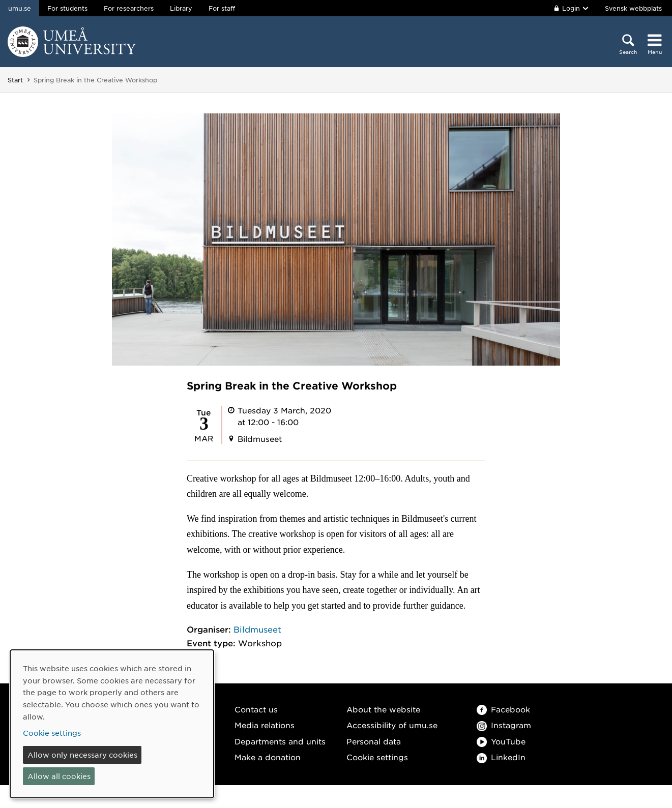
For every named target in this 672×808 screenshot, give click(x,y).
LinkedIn (501, 757)
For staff (222, 8)
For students (67, 8)
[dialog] (112, 724)
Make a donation (268, 757)
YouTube (501, 741)
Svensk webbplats (633, 8)
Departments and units (280, 741)
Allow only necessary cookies (82, 755)
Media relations (265, 725)
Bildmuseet (257, 629)
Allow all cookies (59, 776)
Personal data (374, 741)
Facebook (503, 709)
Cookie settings (377, 757)
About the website (383, 709)
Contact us (256, 709)
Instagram (504, 725)
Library (181, 8)
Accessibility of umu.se (392, 725)
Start (15, 80)
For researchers (129, 8)
